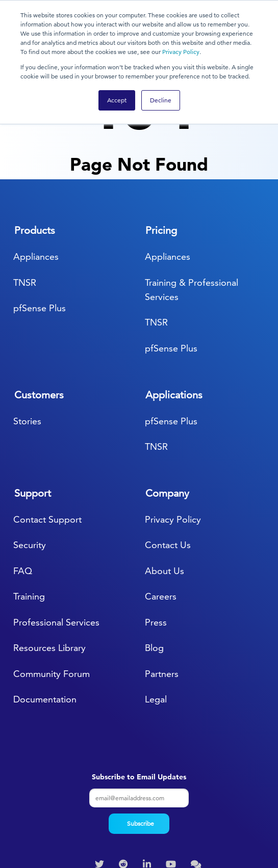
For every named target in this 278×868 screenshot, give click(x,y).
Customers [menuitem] (39, 330)
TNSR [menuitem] (25, 217)
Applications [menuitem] (174, 330)
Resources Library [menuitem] (49, 583)
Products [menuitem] (35, 166)
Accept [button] (117, 100)
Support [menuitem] (33, 428)
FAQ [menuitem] (23, 506)
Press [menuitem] (156, 558)
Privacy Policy (181, 52)
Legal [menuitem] (156, 634)
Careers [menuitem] (161, 532)
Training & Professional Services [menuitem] (192, 224)
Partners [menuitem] (162, 609)
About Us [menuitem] (165, 506)
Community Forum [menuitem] (52, 609)
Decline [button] (161, 100)
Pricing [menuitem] (161, 166)
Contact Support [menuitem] (47, 455)
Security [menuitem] (30, 480)
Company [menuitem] (167, 428)
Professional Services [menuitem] (56, 558)
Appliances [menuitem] (36, 192)
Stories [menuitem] (27, 356)
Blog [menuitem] (154, 583)
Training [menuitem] (29, 532)
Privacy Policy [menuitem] (173, 455)
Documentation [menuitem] (45, 634)
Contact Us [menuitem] (168, 480)
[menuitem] (101, 800)
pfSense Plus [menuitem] (40, 243)
